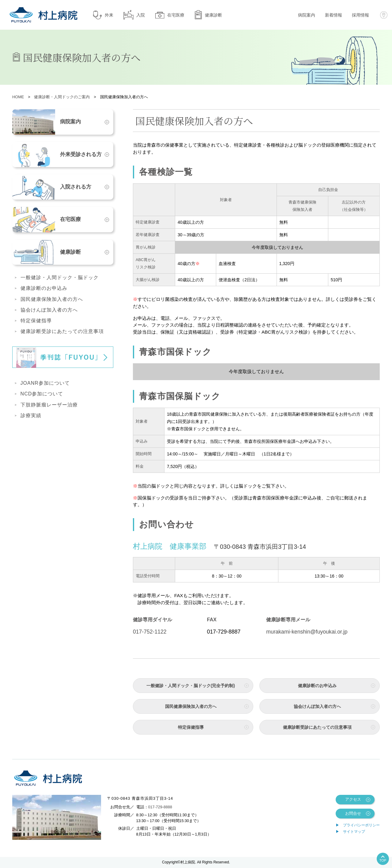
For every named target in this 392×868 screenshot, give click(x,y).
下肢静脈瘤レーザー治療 (49, 405)
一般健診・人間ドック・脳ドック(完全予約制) (191, 686)
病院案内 (307, 15)
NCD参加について (42, 394)
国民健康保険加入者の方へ (191, 706)
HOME (18, 97)
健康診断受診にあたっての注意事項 (317, 727)
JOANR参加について (45, 383)
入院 (134, 15)
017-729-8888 (160, 807)
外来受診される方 (57, 155)
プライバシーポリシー (361, 825)
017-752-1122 (150, 632)
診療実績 (31, 415)
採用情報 (360, 15)
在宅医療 (170, 15)
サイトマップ (354, 832)
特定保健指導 (191, 727)
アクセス (353, 799)
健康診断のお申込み (317, 686)
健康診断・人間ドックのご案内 (62, 97)
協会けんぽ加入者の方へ (317, 706)
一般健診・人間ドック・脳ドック (60, 277)
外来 (103, 15)
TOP (383, 860)
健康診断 (208, 15)
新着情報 (334, 15)
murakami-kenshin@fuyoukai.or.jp (307, 632)
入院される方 (52, 187)
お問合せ (353, 814)
